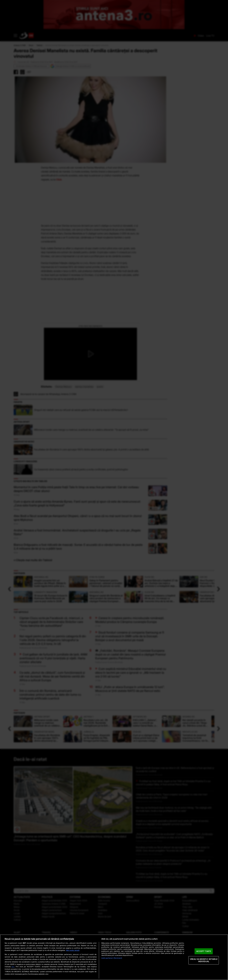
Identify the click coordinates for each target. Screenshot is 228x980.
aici (13, 967)
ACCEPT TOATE (204, 951)
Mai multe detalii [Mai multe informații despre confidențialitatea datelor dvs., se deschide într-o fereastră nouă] (73, 950)
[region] (114, 957)
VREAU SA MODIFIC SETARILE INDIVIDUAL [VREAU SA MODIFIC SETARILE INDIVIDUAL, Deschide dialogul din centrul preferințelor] (204, 960)
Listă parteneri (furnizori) (112, 958)
